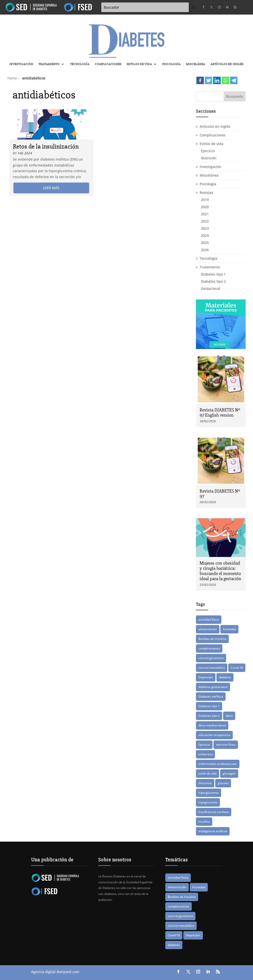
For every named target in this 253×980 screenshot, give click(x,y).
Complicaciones (108, 64)
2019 (205, 200)
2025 (205, 243)
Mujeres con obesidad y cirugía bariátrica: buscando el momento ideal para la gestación (220, 571)
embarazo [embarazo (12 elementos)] (205, 754)
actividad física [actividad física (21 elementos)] (209, 619)
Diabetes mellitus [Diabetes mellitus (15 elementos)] (211, 696)
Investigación (21, 64)
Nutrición (209, 158)
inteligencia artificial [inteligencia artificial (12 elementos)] (213, 831)
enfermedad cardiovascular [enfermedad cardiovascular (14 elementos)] (218, 764)
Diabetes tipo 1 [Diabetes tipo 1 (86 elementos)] (209, 706)
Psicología (171, 64)
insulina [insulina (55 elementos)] (204, 822)
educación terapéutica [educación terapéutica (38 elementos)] (214, 735)
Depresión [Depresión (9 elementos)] (206, 677)
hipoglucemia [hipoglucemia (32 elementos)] (208, 802)
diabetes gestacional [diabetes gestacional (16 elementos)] (213, 687)
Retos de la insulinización (46, 147)
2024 (205, 235)
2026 (205, 250)
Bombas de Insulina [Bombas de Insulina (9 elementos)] (212, 639)
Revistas (206, 193)
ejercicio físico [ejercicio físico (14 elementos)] (226, 745)
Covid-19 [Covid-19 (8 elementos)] (237, 668)
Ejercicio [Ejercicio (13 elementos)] (204, 745)
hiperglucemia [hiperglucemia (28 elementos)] (209, 793)
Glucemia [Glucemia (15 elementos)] (205, 783)
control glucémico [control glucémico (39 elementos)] (211, 658)
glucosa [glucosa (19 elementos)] (223, 783)
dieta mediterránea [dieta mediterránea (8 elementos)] (212, 725)
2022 (205, 221)
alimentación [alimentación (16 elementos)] (208, 629)
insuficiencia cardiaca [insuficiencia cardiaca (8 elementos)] (214, 812)
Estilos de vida (139, 64)
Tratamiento (49, 64)
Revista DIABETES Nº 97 (220, 494)
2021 (205, 214)
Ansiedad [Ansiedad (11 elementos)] (229, 629)
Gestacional (211, 288)
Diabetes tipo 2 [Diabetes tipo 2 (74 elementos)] (209, 716)
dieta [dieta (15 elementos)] (229, 716)
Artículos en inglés (227, 64)
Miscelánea (196, 64)
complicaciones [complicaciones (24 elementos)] (209, 648)
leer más (51, 188)
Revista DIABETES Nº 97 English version (220, 413)
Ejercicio (208, 151)
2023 (205, 228)
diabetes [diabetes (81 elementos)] (225, 677)
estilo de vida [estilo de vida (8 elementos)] (208, 773)
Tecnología (80, 64)
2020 (205, 207)
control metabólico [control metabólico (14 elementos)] (212, 668)
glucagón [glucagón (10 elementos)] (229, 773)
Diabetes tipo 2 (213, 281)
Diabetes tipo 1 (213, 274)
